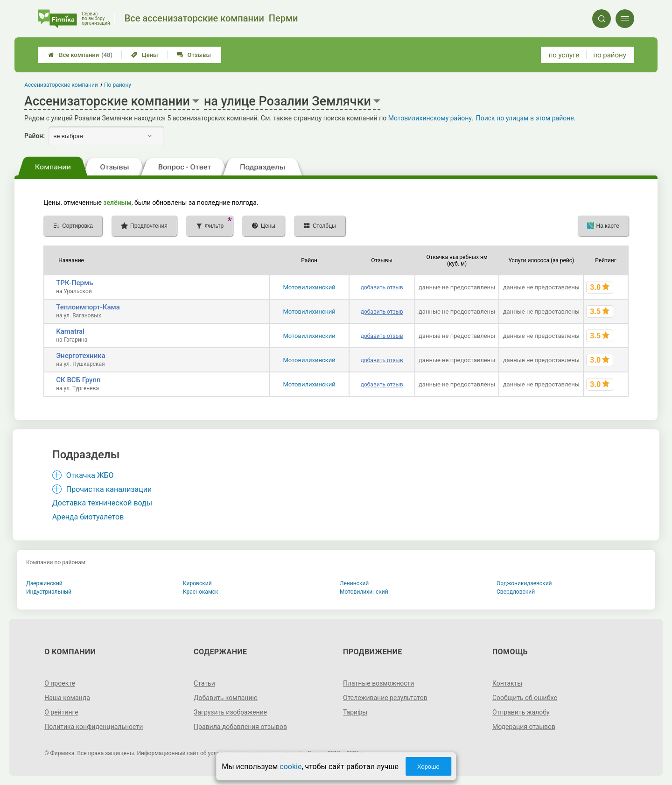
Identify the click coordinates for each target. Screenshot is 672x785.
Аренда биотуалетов (88, 517)
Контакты (507, 683)
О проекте (60, 683)
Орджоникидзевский (524, 583)
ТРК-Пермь (74, 283)
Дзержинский (44, 583)
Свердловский (516, 592)
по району (609, 55)
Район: (35, 136)
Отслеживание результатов (385, 698)
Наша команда (67, 698)
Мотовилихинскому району (430, 118)
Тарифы (355, 712)
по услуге (564, 55)
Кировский (197, 583)
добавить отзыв (382, 287)
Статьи (204, 683)
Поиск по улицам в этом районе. (526, 118)
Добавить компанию (226, 698)
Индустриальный (49, 592)
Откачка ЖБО (90, 475)
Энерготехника (80, 356)
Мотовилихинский (309, 287)
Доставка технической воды (102, 503)
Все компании (80, 55)
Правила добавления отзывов (240, 727)
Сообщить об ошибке (525, 698)
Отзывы (194, 55)
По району (118, 85)
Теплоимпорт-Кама (88, 307)
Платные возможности (378, 683)
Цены (145, 55)
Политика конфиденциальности (94, 727)
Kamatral (70, 331)
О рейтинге (61, 712)
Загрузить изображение (230, 712)
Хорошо (428, 767)
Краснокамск (201, 592)
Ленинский (354, 583)
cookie (290, 767)
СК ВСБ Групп (78, 380)
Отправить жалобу (521, 712)
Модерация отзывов (524, 727)
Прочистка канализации (109, 489)
